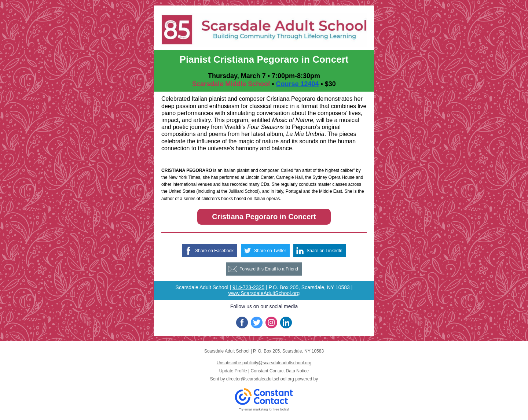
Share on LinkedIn (324, 251)
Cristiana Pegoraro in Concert (264, 217)
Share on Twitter (270, 251)
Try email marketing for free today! (264, 409)
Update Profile (233, 371)
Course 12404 (297, 84)
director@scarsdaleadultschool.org (260, 379)
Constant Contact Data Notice (280, 371)
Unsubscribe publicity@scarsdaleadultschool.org (264, 363)
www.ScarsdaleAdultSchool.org (264, 293)
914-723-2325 (248, 287)
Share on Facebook (214, 251)
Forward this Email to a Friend (269, 269)
